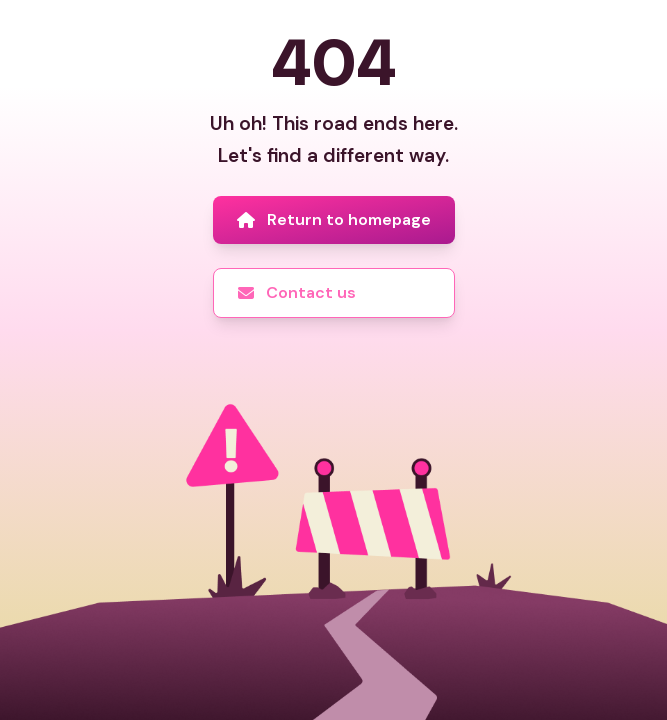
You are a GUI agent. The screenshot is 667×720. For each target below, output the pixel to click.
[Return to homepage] (334, 220)
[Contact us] (334, 293)
